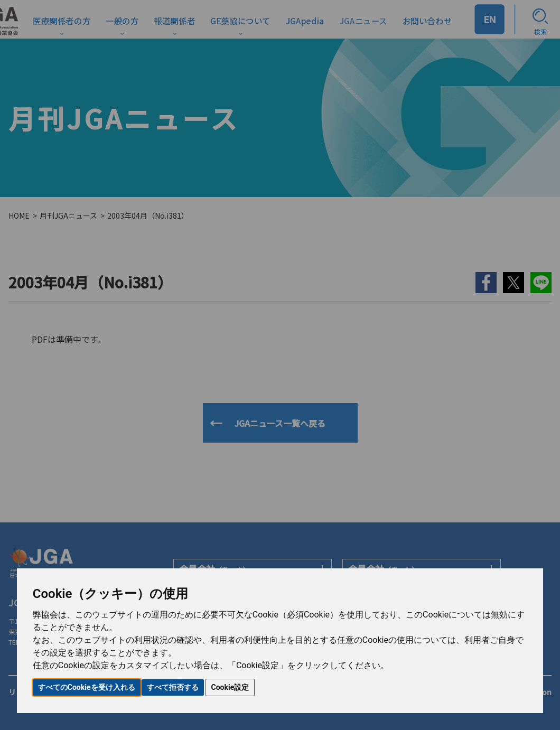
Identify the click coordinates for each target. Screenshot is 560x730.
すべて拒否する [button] (173, 687)
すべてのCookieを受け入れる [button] (87, 687)
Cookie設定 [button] (230, 687)
